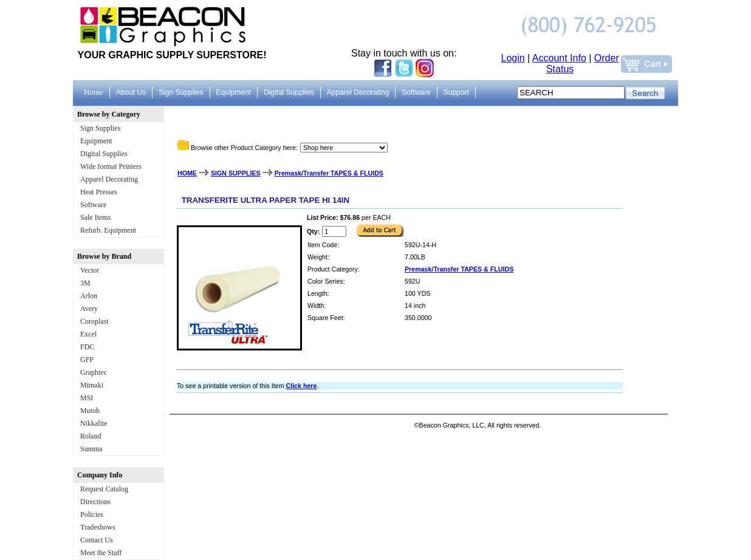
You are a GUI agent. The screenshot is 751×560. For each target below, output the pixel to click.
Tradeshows (98, 527)
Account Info (559, 58)
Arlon (89, 296)
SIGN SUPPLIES (236, 173)
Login (513, 58)
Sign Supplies (100, 128)
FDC (87, 347)
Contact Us (97, 540)
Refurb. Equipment (108, 230)
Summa (91, 449)
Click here (301, 386)
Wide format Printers (111, 166)
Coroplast (94, 321)
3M (85, 283)
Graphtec (94, 372)
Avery (89, 309)
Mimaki (92, 385)
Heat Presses (99, 192)
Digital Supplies (104, 154)
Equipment (96, 141)
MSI (87, 398)
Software (93, 205)
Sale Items (95, 217)
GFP (87, 360)
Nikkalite (94, 423)
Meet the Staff (101, 553)
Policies (92, 514)
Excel (88, 334)
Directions (95, 502)
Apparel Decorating (109, 179)
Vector (90, 270)
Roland (91, 436)
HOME (187, 173)
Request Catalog (104, 489)
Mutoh (90, 411)
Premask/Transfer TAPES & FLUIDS (329, 173)
